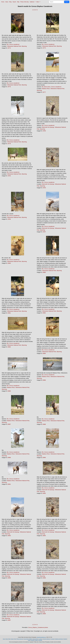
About (7, 2)
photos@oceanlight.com (41, 637)
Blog (10, 2)
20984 (44, 353)
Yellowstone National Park (14, 46)
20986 (44, 380)
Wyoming (24, 46)
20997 (9, 620)
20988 (44, 424)
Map (18, 2)
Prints (29, 640)
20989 (9, 458)
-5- (37, 10)
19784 (44, 188)
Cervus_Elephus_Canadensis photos (38, 627)
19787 (44, 232)
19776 (9, 87)
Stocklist (65, 639)
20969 (9, 263)
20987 (9, 424)
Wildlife (31, 639)
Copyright (40, 640)
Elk (8, 44)
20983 (9, 347)
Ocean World (26, 639)
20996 (44, 578)
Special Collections (47, 639)
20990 (44, 458)
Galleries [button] (32, 2)
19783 (9, 176)
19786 (9, 219)
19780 (44, 131)
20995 (9, 578)
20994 (44, 536)
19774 (9, 48)
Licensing (33, 640)
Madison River (46, 89)
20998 (44, 614)
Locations (41, 639)
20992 (44, 493)
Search (14, 2)
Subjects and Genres (59, 639)
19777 (44, 92)
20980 (44, 272)
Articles (36, 640)
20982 (44, 313)
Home (3, 2)
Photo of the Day (25, 2)
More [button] (38, 2)
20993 (9, 536)
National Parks (35, 639)
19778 (9, 144)
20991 (9, 484)
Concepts (53, 639)
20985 (9, 391)
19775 (44, 48)
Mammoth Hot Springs (48, 127)
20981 (9, 313)
